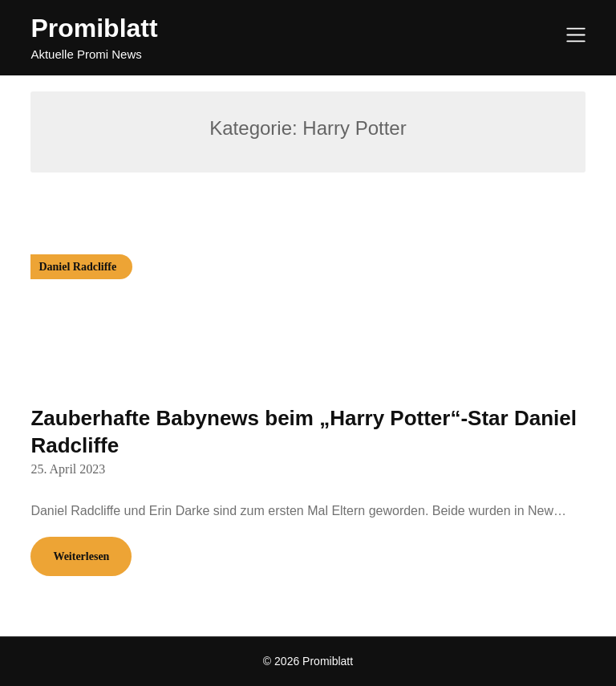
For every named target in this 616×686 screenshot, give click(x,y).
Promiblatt (94, 28)
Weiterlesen (81, 556)
